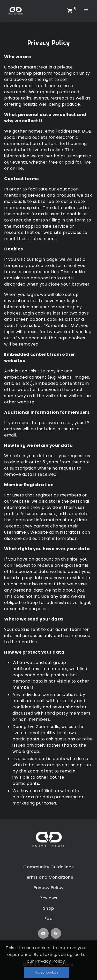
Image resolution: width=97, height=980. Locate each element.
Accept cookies (46, 972)
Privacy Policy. (51, 961)
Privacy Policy (49, 888)
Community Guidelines (48, 867)
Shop (49, 908)
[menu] (86, 11)
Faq (49, 919)
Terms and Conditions (48, 877)
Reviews (48, 898)
